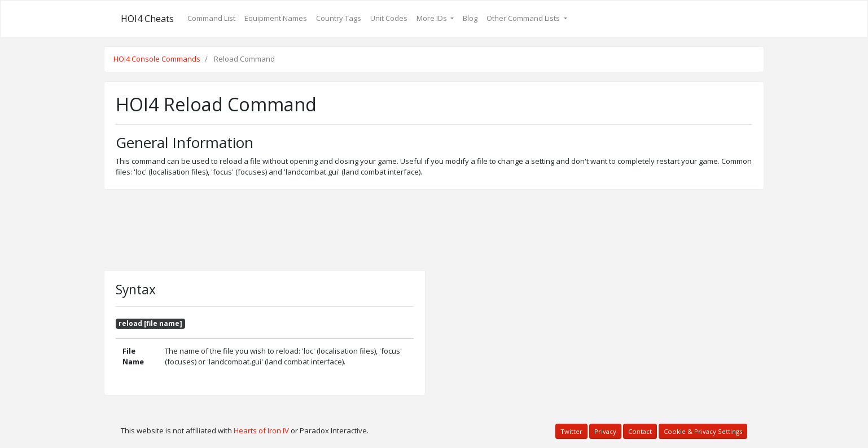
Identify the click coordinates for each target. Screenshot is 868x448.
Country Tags (339, 18)
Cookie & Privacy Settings (703, 431)
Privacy (605, 431)
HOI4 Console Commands (157, 59)
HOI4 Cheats (147, 19)
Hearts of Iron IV (261, 430)
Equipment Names (276, 18)
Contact (640, 431)
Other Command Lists (524, 18)
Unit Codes (389, 18)
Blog (470, 18)
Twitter (571, 431)
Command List (211, 18)
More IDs (433, 18)
